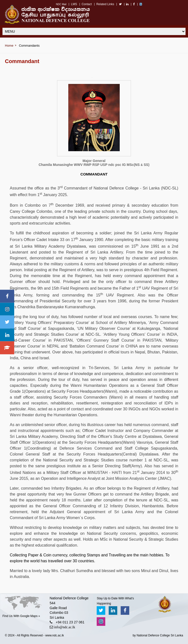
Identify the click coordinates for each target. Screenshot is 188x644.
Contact (87, 4)
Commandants (29, 46)
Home (9, 46)
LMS (74, 4)
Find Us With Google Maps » (21, 616)
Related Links (105, 4)
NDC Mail (61, 4)
